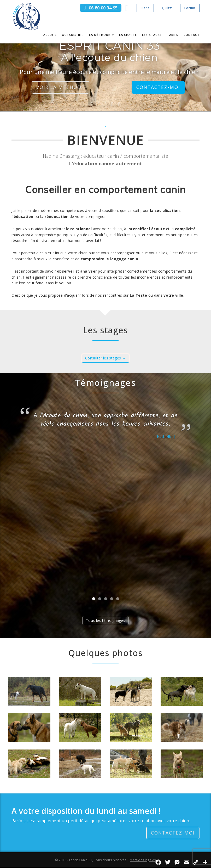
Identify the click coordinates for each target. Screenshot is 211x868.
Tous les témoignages (105, 620)
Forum (190, 8)
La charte (128, 35)
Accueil (50, 35)
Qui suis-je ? (73, 35)
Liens (145, 8)
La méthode (101, 35)
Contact (192, 35)
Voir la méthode (60, 87)
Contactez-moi (158, 87)
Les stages (152, 35)
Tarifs (173, 35)
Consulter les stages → (105, 358)
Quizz (167, 8)
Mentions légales (143, 860)
